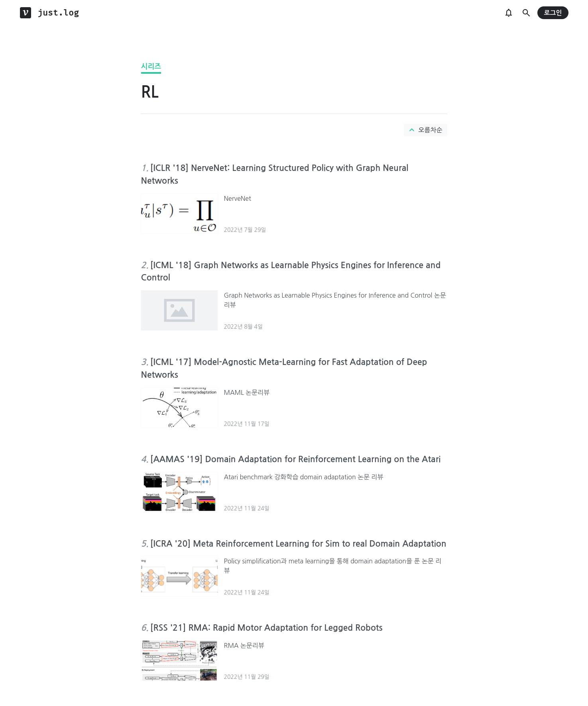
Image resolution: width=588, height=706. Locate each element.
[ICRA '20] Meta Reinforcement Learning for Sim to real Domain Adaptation (298, 544)
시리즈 (151, 67)
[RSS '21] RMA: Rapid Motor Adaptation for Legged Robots (266, 628)
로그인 (553, 13)
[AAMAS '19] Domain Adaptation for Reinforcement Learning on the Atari (296, 459)
